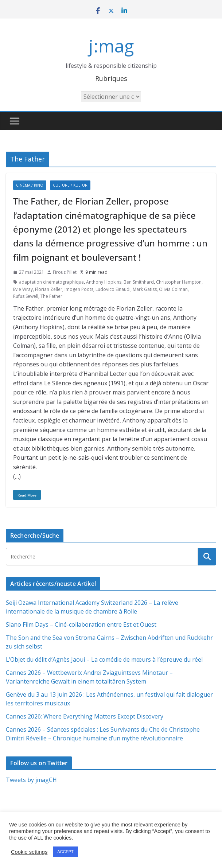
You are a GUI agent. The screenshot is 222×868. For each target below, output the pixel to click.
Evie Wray (23, 289)
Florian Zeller (49, 289)
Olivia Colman (173, 289)
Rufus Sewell (26, 296)
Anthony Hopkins (104, 282)
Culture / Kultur (70, 185)
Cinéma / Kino (30, 185)
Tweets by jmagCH (31, 780)
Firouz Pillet (65, 272)
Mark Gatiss (145, 289)
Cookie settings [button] (29, 852)
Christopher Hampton (179, 282)
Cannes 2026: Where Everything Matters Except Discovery (85, 716)
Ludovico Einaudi (113, 289)
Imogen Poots (79, 289)
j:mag (111, 46)
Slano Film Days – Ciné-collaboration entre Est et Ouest (81, 624)
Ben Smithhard (139, 282)
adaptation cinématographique (51, 282)
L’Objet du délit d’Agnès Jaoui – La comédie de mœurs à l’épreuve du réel (104, 659)
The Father (51, 296)
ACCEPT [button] (65, 852)
